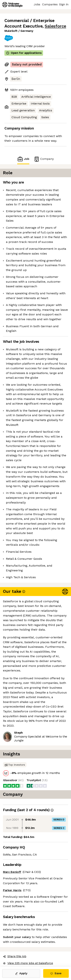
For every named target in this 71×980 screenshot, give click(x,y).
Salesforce (55, 26)
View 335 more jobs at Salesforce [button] (28, 963)
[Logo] (12, 5)
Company (44, 159)
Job (23, 159)
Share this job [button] (15, 956)
